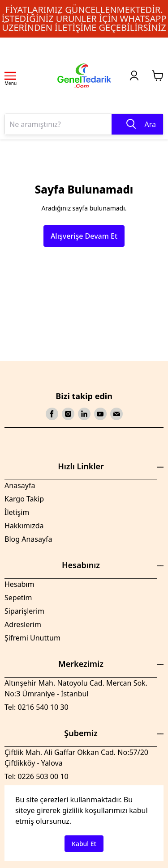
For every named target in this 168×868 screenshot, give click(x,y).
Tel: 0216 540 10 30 (37, 707)
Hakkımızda (24, 526)
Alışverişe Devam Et (84, 236)
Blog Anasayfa (28, 539)
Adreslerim (23, 624)
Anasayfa (20, 485)
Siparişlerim (24, 611)
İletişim (17, 512)
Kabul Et (84, 844)
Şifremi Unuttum (32, 638)
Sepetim (18, 598)
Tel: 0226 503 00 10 (37, 776)
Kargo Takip (24, 499)
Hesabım (19, 584)
